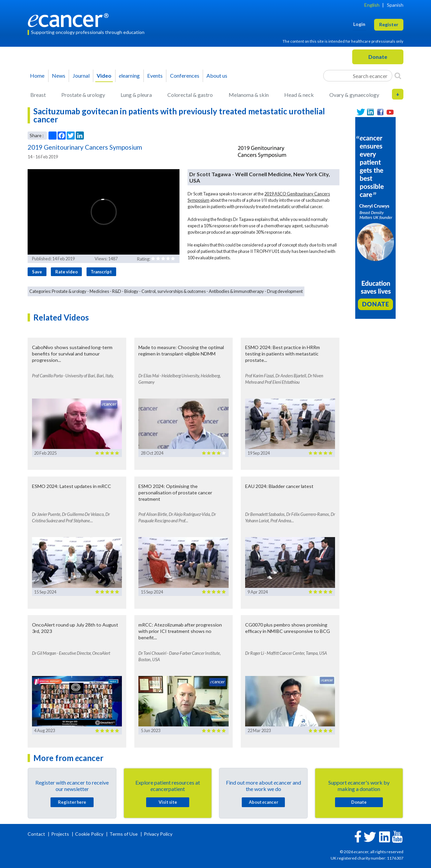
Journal (81, 76)
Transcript (101, 272)
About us (217, 76)
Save (37, 272)
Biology (131, 291)
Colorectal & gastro (190, 95)
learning (129, 76)
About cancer (263, 802)
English (372, 5)
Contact (37, 834)
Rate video (67, 272)
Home (37, 76)
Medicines (99, 291)
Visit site (168, 802)
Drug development (285, 291)
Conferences (185, 76)
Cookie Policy (89, 834)
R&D (117, 291)
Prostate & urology (83, 95)
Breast (38, 95)
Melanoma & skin (249, 95)
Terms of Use (124, 834)
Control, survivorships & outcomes (174, 291)
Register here (72, 802)
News (59, 76)
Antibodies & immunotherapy (236, 291)
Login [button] (359, 24)
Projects (61, 834)
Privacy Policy (158, 834)
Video (104, 76)
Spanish (395, 5)
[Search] (398, 76)
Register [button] (389, 24)
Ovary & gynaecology (354, 95)
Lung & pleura (136, 95)
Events (155, 76)
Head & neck (299, 95)
